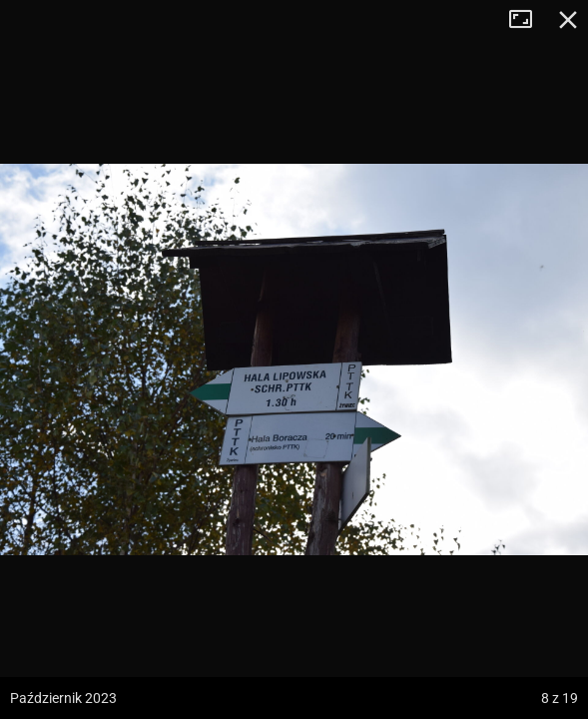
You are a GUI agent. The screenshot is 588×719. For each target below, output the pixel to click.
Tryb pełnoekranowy (528, 20)
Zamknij (568, 20)
